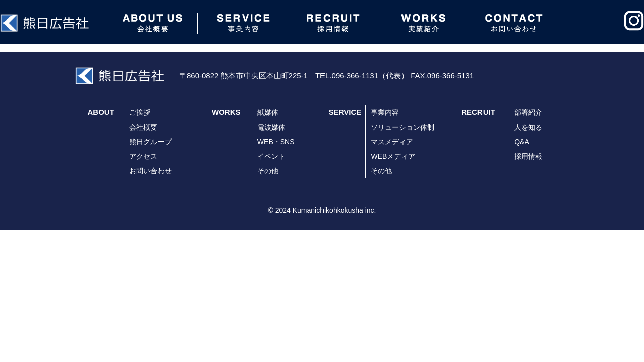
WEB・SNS (276, 142)
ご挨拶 (140, 112)
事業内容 (385, 112)
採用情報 (528, 156)
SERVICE (345, 112)
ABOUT (101, 112)
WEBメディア (393, 156)
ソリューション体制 (403, 127)
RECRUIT (478, 112)
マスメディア (392, 142)
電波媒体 (271, 127)
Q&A (522, 142)
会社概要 (143, 127)
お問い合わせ (150, 171)
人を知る (528, 127)
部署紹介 (528, 112)
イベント (271, 156)
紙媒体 (268, 112)
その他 (268, 171)
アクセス (143, 156)
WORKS (226, 112)
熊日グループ (150, 142)
